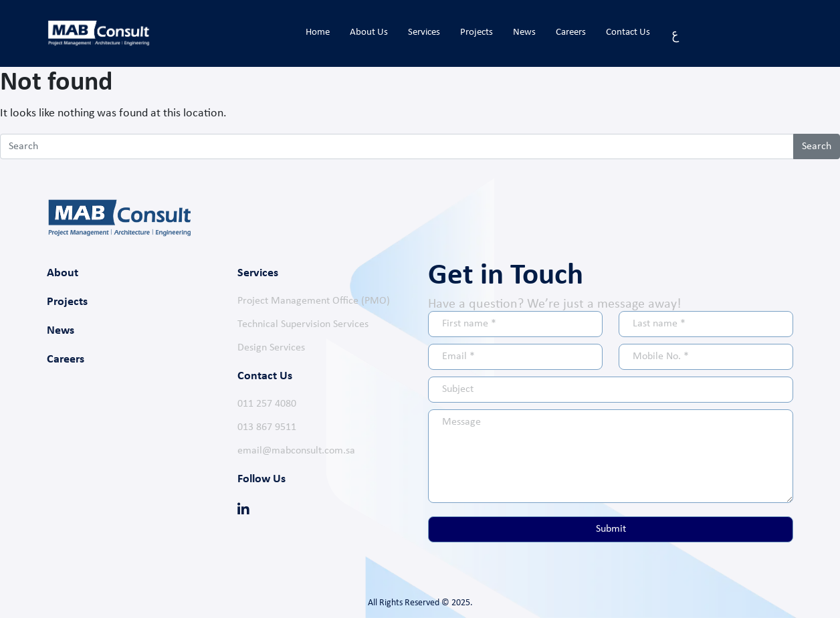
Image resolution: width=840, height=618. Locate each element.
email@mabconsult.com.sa (296, 451)
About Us (369, 32)
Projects (477, 32)
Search (817, 146)
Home (318, 32)
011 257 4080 (267, 404)
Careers (571, 32)
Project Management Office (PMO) (314, 301)
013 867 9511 (267, 427)
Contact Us (628, 32)
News (524, 32)
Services (424, 32)
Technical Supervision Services (303, 324)
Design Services (271, 348)
